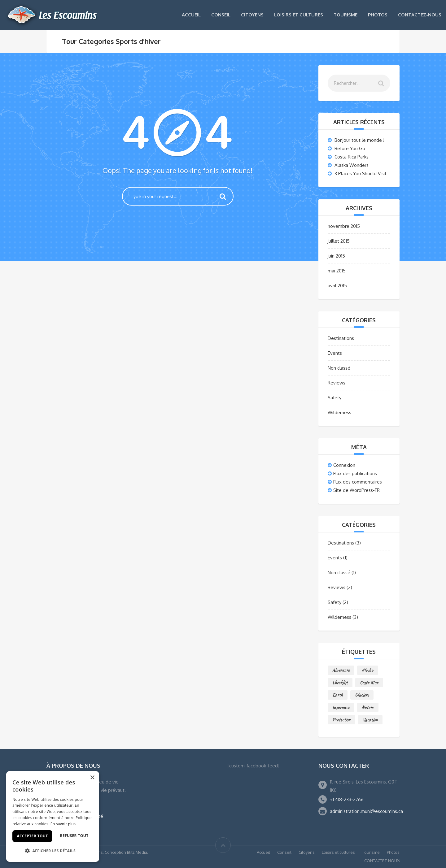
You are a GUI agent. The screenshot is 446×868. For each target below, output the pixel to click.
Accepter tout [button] (32, 836)
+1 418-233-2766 (347, 799)
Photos (378, 15)
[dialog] (53, 816)
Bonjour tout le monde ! (359, 140)
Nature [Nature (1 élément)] (368, 707)
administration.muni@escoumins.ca (366, 811)
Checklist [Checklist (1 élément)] (340, 683)
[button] (53, 851)
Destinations (341, 338)
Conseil (221, 15)
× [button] (92, 778)
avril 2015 (337, 286)
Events (335, 353)
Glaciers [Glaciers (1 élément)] (362, 695)
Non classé (339, 368)
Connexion (344, 465)
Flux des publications (355, 473)
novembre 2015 (344, 226)
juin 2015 (336, 256)
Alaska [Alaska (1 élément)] (368, 670)
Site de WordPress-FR (356, 490)
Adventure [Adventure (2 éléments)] (341, 670)
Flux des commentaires (358, 482)
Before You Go (350, 148)
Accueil (191, 15)
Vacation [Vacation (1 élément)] (370, 720)
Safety (334, 398)
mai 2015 (337, 271)
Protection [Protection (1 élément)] (341, 720)
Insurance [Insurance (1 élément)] (341, 707)
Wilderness (339, 412)
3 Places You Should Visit (361, 174)
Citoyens (252, 15)
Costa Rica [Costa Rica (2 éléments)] (369, 683)
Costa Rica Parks (352, 157)
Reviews (337, 383)
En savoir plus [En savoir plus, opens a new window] (63, 824)
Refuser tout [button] (74, 836)
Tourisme (345, 15)
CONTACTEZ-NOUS (420, 15)
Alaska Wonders (352, 165)
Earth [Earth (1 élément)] (338, 695)
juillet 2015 (339, 241)
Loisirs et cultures (299, 15)
